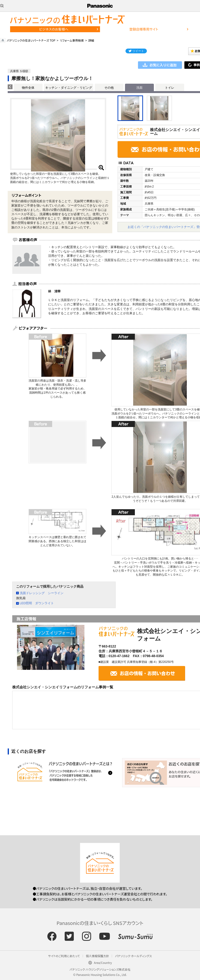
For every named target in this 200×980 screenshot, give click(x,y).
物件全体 (28, 88)
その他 (109, 88)
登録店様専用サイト (144, 29)
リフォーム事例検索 (72, 40)
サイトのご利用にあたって (64, 956)
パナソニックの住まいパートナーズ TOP (31, 40)
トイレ (170, 88)
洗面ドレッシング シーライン (42, 593)
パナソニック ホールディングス (133, 956)
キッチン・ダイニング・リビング (69, 88)
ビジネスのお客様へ (54, 29)
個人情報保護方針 (97, 956)
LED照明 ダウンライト (37, 603)
